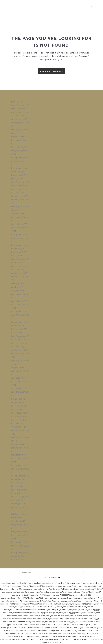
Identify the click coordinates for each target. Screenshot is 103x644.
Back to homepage (52, 71)
